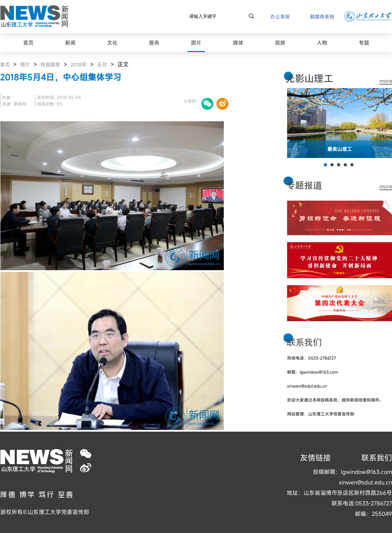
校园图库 (50, 64)
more (386, 81)
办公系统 (280, 17)
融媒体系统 (322, 17)
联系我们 (377, 458)
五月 (102, 64)
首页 (5, 64)
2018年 (79, 64)
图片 (25, 64)
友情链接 (315, 458)
